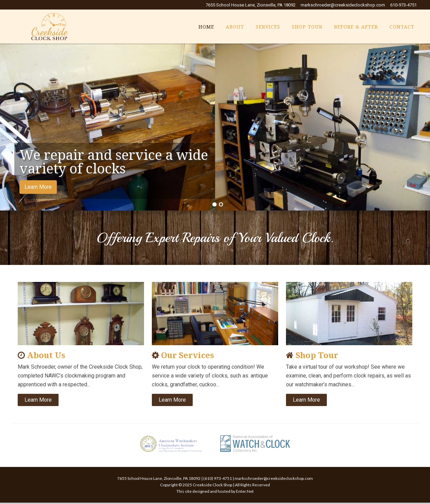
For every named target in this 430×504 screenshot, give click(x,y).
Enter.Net (245, 491)
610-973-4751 (403, 5)
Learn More (38, 187)
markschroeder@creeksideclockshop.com (343, 5)
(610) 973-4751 (218, 478)
